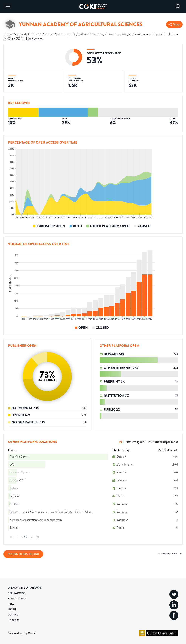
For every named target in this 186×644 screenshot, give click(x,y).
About (12, 609)
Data (11, 604)
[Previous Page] (17, 537)
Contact (14, 615)
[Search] (178, 6)
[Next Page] (32, 537)
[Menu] (8, 6)
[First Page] (11, 537)
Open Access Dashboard (25, 588)
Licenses (14, 620)
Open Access (16, 593)
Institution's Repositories (163, 442)
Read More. (34, 39)
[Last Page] (38, 537)
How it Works (17, 599)
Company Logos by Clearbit (22, 633)
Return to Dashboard (23, 554)
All (121, 442)
